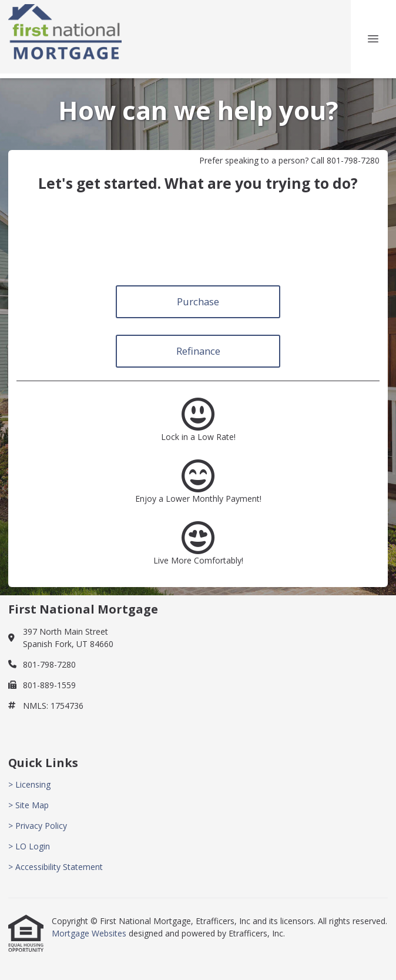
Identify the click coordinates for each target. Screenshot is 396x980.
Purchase (198, 301)
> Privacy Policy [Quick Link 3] (38, 826)
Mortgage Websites (90, 933)
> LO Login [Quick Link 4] (29, 846)
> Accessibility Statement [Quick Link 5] (56, 867)
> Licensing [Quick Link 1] (29, 784)
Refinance (198, 351)
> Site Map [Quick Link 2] (28, 805)
